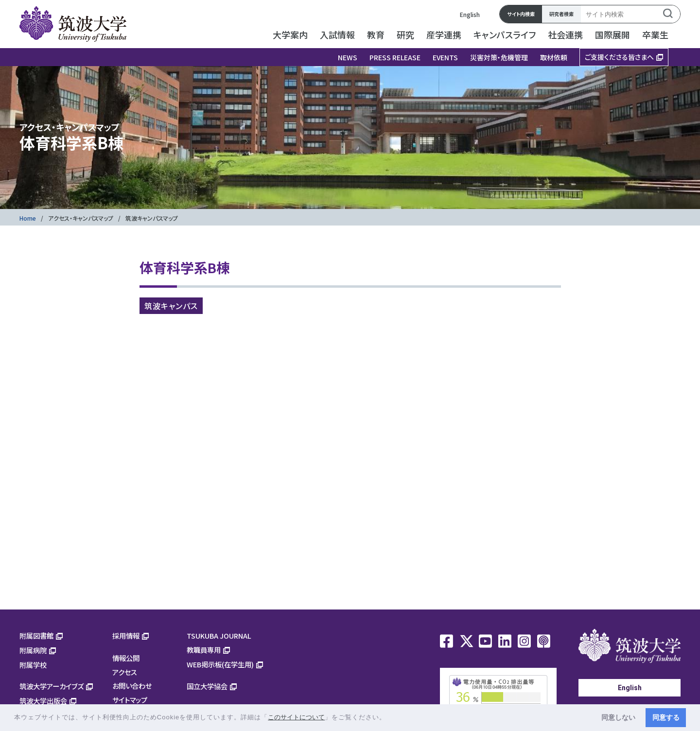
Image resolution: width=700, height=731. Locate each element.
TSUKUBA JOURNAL (219, 635)
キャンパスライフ (505, 35)
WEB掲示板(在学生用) (220, 664)
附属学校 (33, 665)
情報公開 (126, 658)
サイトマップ (130, 700)
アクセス (125, 672)
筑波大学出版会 (43, 701)
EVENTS (445, 57)
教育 (376, 35)
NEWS (348, 57)
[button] (390, 718)
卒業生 (655, 35)
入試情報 (337, 35)
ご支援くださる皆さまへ (619, 57)
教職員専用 (204, 650)
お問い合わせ (132, 686)
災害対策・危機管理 (499, 57)
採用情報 (126, 635)
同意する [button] (666, 717)
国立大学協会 (207, 686)
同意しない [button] (618, 717)
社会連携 (565, 35)
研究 (405, 35)
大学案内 (290, 35)
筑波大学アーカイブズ (52, 686)
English (470, 14)
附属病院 (33, 650)
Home (28, 218)
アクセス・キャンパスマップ (81, 218)
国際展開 (612, 35)
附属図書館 (36, 635)
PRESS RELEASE (395, 57)
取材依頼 (554, 57)
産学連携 (444, 35)
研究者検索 (561, 14)
